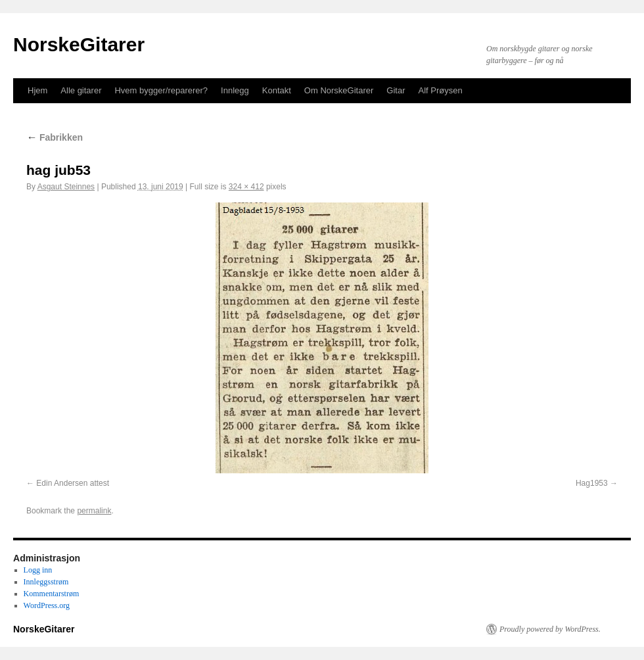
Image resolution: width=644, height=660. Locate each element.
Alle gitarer (81, 90)
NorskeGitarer (79, 44)
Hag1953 (592, 483)
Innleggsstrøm (46, 582)
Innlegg (235, 90)
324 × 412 (246, 187)
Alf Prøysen (441, 90)
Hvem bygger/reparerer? (161, 90)
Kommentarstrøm (52, 594)
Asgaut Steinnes (66, 187)
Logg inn (38, 570)
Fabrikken (55, 137)
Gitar (396, 90)
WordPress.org (47, 605)
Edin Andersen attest (73, 483)
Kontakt (277, 90)
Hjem (37, 90)
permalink (94, 511)
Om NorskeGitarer (339, 90)
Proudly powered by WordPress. (550, 629)
